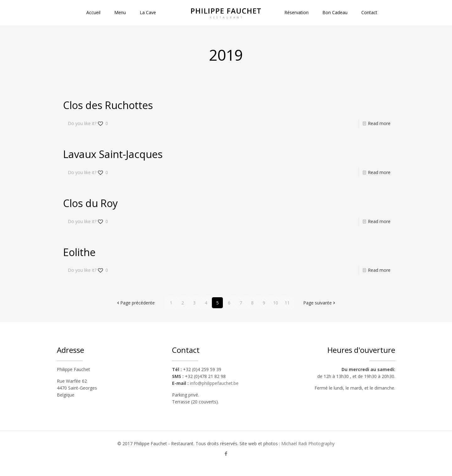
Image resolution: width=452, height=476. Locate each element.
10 (276, 303)
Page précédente (135, 303)
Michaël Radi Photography (308, 443)
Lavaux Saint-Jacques (113, 154)
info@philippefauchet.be (214, 383)
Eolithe (79, 252)
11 (287, 303)
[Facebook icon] (226, 453)
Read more (379, 123)
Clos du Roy (90, 203)
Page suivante (320, 303)
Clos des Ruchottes (108, 105)
